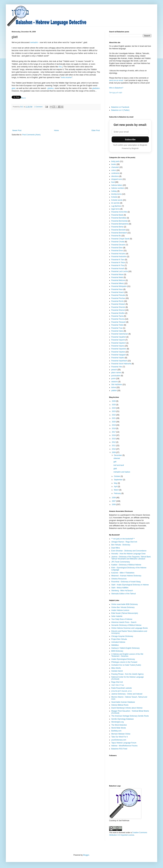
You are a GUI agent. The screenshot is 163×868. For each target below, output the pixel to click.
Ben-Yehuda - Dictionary (121, 545)
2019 (114, 425)
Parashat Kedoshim (119, 257)
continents (115, 173)
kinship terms (117, 194)
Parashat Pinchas (118, 298)
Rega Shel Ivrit (117, 682)
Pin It (23, 98)
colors (114, 170)
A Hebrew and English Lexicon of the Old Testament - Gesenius (127, 655)
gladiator (96, 88)
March (117, 490)
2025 (114, 405)
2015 (114, 439)
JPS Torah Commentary (121, 562)
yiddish (114, 391)
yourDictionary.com (119, 740)
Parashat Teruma (118, 319)
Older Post (96, 130)
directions (115, 176)
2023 (114, 411)
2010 (114, 449)
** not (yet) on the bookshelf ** (123, 539)
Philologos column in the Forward (124, 662)
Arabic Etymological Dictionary (123, 659)
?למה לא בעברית (116, 93)
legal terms (116, 209)
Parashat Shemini (118, 307)
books (114, 164)
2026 (114, 401)
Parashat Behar (117, 227)
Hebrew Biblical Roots (120, 705)
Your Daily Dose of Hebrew (122, 619)
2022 (114, 415)
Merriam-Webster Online (121, 734)
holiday (114, 191)
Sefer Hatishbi (117, 616)
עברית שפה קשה (118, 685)
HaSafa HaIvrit (117, 671)
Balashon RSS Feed (119, 749)
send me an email (116, 80)
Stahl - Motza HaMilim (120, 588)
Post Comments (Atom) (31, 135)
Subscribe (130, 139)
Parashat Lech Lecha (120, 271)
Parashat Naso (117, 289)
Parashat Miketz (118, 283)
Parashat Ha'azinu (118, 254)
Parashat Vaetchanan (120, 334)
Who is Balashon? (116, 88)
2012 (114, 442)
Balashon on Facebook (120, 107)
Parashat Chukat (118, 242)
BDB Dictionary (117, 651)
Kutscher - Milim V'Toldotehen (123, 573)
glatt (115, 469)
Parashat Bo (116, 236)
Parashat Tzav (117, 328)
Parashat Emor (117, 251)
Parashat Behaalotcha (120, 224)
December (118, 455)
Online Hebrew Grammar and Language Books (130, 628)
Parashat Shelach (118, 304)
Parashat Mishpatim (119, 286)
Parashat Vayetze (118, 352)
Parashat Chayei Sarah (120, 239)
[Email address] (130, 132)
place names (116, 373)
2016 (114, 435)
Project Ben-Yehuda (119, 639)
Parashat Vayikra (118, 358)
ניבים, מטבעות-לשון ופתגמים (122, 691)
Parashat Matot (117, 277)
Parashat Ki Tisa (118, 265)
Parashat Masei (117, 274)
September (118, 480)
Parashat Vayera (118, 346)
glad (13, 88)
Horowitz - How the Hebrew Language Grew (128, 554)
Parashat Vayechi (118, 340)
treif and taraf (119, 465)
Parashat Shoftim (118, 313)
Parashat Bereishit (118, 230)
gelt (115, 462)
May (116, 483)
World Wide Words (119, 728)
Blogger (86, 855)
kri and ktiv (115, 203)
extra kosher (66, 77)
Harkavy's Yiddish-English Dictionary (125, 648)
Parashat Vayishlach (119, 361)
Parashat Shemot (118, 310)
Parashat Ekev (117, 248)
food (113, 182)
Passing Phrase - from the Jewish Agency (127, 674)
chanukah (115, 167)
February (118, 493)
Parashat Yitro (117, 367)
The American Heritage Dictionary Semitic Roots (130, 716)
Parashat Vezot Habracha (121, 364)
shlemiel (117, 458)
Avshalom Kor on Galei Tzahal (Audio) (126, 665)
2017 (114, 432)
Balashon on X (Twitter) (120, 110)
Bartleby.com (116, 731)
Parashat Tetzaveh (119, 322)
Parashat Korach (118, 269)
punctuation (116, 376)
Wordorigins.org (117, 722)
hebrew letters (117, 185)
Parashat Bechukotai (119, 221)
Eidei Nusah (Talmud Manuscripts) (125, 613)
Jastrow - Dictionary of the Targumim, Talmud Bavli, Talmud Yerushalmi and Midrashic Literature (131, 558)
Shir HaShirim (117, 385)
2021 (114, 418)
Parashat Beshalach (119, 233)
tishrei (114, 387)
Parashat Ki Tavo (118, 260)
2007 (114, 501)
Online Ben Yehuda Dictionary (123, 607)
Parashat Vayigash (119, 355)
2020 (114, 422)
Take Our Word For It (119, 737)
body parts (115, 161)
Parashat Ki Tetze (118, 263)
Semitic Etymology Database (122, 719)
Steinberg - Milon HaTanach (122, 591)
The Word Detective (119, 725)
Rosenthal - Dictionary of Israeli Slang (126, 582)
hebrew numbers (118, 188)
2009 (114, 452)
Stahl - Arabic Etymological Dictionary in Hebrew (130, 585)
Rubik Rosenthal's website (122, 688)
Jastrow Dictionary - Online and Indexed (127, 694)
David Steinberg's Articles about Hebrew (127, 708)
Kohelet (114, 197)
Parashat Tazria (117, 316)
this (60, 67)
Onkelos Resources (119, 579)
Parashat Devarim (118, 245)
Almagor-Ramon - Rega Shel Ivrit (124, 542)
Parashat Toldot (117, 325)
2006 (114, 504)
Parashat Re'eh (117, 301)
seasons (115, 382)
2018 (114, 428)
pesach (114, 370)
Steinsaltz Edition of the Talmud (123, 594)
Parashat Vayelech (119, 343)
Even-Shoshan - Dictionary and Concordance (129, 551)
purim (114, 379)
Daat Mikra (116, 548)
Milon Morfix (116, 668)
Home (56, 130)
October (117, 476)
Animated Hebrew (118, 642)
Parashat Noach (118, 292)
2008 (114, 498)
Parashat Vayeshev (119, 349)
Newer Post (17, 130)
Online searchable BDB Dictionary (125, 604)
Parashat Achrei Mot (119, 212)
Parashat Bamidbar (119, 218)
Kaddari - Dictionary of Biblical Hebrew (126, 565)
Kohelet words (117, 200)
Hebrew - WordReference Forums (124, 746)
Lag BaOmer (116, 206)
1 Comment (38, 107)
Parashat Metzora (118, 280)
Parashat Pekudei (118, 295)
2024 (114, 408)
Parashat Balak (117, 215)
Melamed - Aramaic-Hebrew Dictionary (126, 576)
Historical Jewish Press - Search (124, 622)
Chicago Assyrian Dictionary (122, 636)
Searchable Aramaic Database (123, 702)
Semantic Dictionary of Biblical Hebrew (126, 625)
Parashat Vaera (117, 331)
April (116, 487)
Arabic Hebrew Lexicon (120, 610)
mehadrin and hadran (122, 472)
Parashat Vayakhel (119, 337)
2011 (114, 446)
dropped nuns (117, 179)
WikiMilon (115, 645)
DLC (22, 107)
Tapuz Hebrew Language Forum (124, 743)
